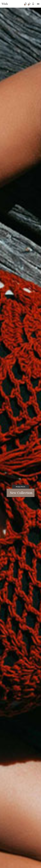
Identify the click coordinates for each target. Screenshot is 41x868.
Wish (5, 4)
